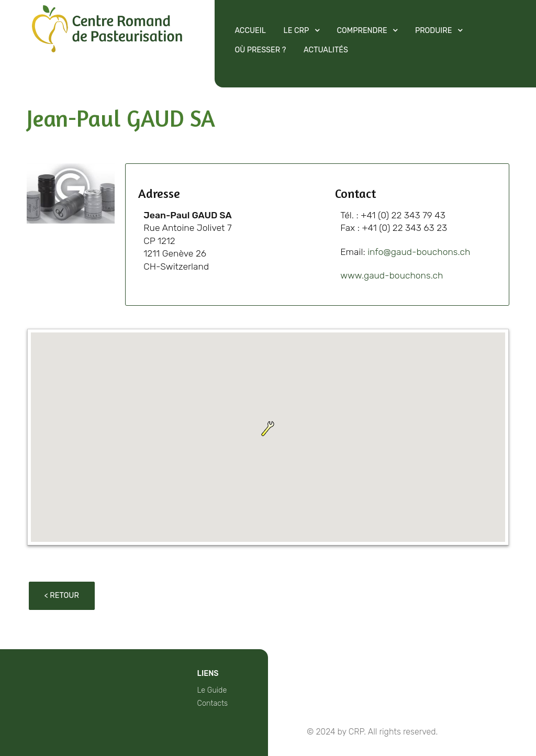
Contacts (213, 703)
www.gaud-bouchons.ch (392, 275)
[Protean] (107, 49)
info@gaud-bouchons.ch (419, 252)
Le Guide (212, 690)
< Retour (62, 596)
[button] (268, 429)
